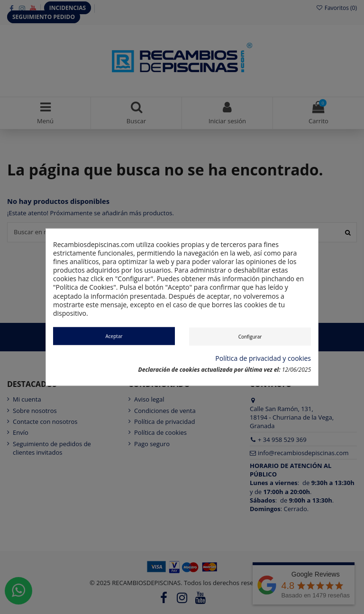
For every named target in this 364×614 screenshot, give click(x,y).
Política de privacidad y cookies (263, 358)
